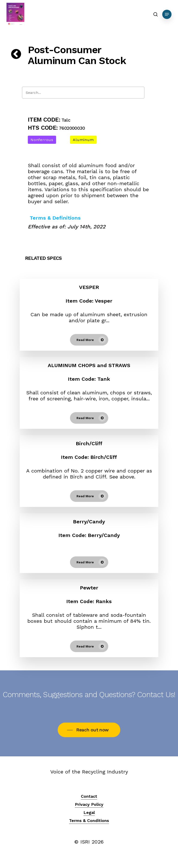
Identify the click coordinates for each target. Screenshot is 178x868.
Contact (89, 796)
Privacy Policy (89, 804)
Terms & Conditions (89, 820)
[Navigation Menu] (167, 14)
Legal (89, 812)
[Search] (83, 93)
